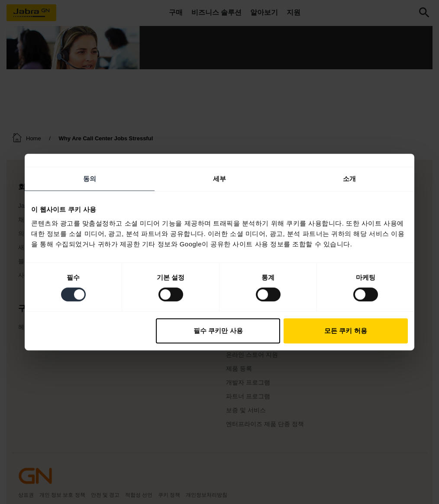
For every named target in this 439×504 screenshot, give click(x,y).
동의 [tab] (90, 179)
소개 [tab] (349, 179)
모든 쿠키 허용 (345, 331)
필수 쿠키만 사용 (218, 331)
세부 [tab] (219, 179)
